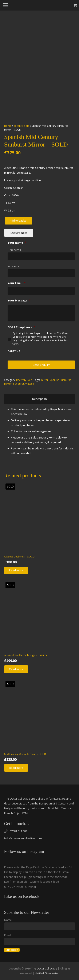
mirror (44, 380)
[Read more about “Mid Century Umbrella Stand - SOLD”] (16, 768)
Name (8, 920)
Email (8, 935)
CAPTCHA (14, 351)
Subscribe (12, 950)
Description (39, 399)
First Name (14, 250)
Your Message (19, 300)
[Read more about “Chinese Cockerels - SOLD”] (16, 571)
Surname (13, 267)
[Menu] (5, 5)
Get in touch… (17, 824)
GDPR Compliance (21, 327)
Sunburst (19, 384)
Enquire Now (19, 233)
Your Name (17, 243)
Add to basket (19, 221)
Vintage (30, 384)
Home (8, 126)
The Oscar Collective (44, 968)
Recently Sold (21, 126)
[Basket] (75, 5)
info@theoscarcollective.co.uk (23, 838)
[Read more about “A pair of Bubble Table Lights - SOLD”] (16, 669)
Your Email (17, 283)
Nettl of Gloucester (47, 973)
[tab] (40, 399)
